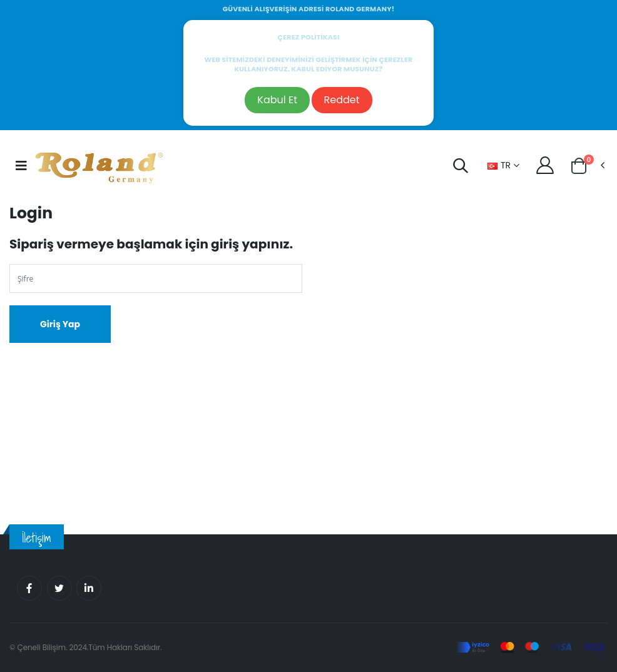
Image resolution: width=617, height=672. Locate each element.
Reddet (342, 100)
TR (499, 165)
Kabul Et (277, 100)
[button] (461, 168)
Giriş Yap (60, 324)
